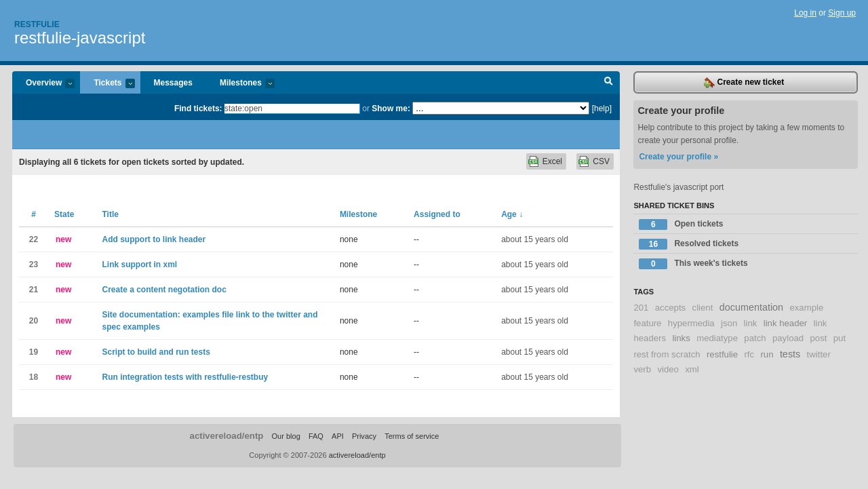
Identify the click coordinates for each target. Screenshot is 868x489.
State (64, 214)
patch (755, 338)
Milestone (358, 214)
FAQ (316, 436)
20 (34, 321)
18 (34, 377)
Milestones (240, 84)
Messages (173, 83)
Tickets (107, 84)
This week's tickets (693, 264)
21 (34, 290)
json (729, 323)
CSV (601, 161)
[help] (602, 109)
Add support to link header (154, 239)
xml (692, 369)
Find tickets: (198, 109)
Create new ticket (744, 83)
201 (641, 308)
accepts (670, 308)
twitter (819, 354)
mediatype (717, 338)
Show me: (391, 109)
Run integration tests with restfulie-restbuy (185, 377)
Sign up (842, 13)
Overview (43, 84)
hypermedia (691, 323)
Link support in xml (139, 265)
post (819, 338)
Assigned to (437, 214)
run (767, 354)
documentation (751, 307)
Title (110, 214)
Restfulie (37, 24)
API (338, 436)
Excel (552, 161)
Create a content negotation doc (164, 290)
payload (788, 338)
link (751, 323)
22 (34, 239)
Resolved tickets (689, 244)
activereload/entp (227, 436)
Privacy (364, 436)
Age (512, 214)
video (668, 369)
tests (790, 354)
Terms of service (412, 436)
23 (34, 265)
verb (642, 369)
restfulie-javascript (80, 38)
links (681, 338)
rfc (749, 354)
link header (786, 323)
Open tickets (681, 224)
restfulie (722, 354)
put (840, 338)
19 (34, 352)
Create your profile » (678, 157)
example (806, 308)
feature (647, 323)
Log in (805, 13)
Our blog (285, 436)
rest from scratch (667, 354)
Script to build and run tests (156, 352)
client (703, 308)
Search (609, 83)
